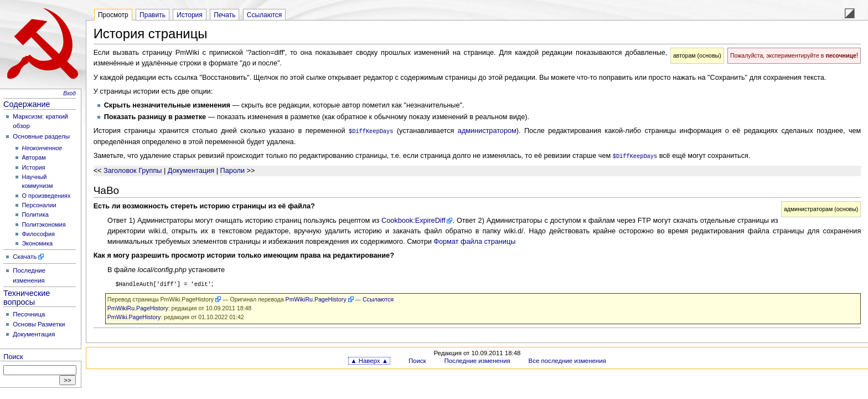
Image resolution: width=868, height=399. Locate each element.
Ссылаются (265, 15)
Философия (38, 234)
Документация (34, 334)
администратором (487, 131)
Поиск (13, 357)
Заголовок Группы (133, 170)
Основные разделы (41, 136)
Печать (224, 15)
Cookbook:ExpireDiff (413, 219)
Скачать (25, 257)
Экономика (37, 243)
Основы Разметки (39, 324)
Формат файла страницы (474, 241)
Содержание (27, 104)
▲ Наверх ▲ (369, 359)
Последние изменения (477, 359)
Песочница (29, 314)
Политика (35, 214)
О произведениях (46, 196)
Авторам (34, 157)
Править (153, 15)
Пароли (233, 170)
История (34, 167)
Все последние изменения (567, 359)
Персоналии (39, 205)
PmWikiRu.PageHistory (316, 298)
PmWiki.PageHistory (187, 298)
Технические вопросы (27, 298)
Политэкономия (44, 224)
